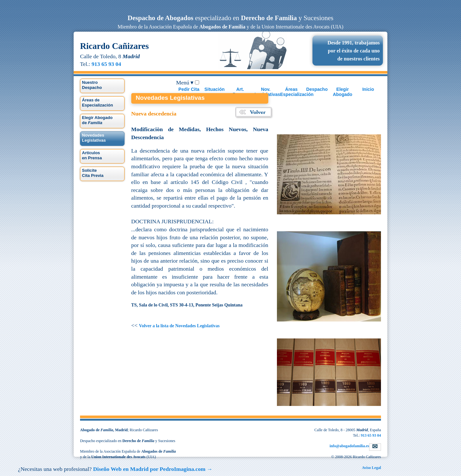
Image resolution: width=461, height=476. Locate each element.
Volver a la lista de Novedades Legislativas (179, 326)
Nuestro (92, 85)
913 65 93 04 (106, 64)
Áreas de (97, 103)
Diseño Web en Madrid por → (153, 469)
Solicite (93, 173)
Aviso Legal (372, 468)
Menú (185, 83)
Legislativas (94, 138)
